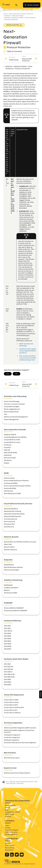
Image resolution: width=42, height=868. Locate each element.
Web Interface (11, 783)
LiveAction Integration (12, 737)
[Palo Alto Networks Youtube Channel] (22, 856)
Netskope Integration (11, 740)
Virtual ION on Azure (11, 702)
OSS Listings (10, 814)
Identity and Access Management (16, 417)
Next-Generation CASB (12, 493)
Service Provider (10, 458)
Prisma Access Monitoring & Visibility (17, 486)
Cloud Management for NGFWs (15, 437)
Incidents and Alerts (11, 588)
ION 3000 (7, 636)
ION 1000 (7, 626)
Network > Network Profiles (14, 16)
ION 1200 (7, 628)
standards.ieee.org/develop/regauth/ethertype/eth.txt (28, 351)
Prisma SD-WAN (10, 488)
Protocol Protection (11, 19)
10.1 (7, 781)
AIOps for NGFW (10, 435)
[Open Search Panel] (17, 5)
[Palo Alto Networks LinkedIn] (12, 856)
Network (30, 14)
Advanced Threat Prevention (14, 514)
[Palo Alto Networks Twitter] (17, 856)
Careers (8, 828)
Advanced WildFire (11, 509)
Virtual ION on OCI (11, 710)
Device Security (10, 521)
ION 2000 (7, 633)
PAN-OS (7, 450)
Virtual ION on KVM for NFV (14, 707)
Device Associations (11, 412)
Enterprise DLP (9, 524)
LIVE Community (11, 832)
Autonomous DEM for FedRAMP (15, 610)
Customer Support (12, 830)
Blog (7, 810)
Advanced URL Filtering (12, 511)
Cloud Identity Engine (12, 406)
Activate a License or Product (14, 404)
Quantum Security (10, 550)
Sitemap (8, 816)
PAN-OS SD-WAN (10, 453)
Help (36, 781)
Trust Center (9, 845)
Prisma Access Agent (11, 570)
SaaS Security (9, 527)
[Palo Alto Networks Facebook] (7, 856)
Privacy (8, 843)
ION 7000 (7, 644)
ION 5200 (7, 641)
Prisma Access (9, 478)
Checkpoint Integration (12, 735)
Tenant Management (11, 419)
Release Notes (10, 805)
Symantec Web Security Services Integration (20, 743)
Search (8, 808)
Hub (5, 414)
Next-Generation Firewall (17, 14)
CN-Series (8, 445)
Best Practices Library (12, 758)
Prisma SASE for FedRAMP (14, 608)
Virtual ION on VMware (12, 713)
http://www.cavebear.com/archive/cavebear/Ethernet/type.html (28, 358)
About (7, 825)
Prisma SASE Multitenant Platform (16, 481)
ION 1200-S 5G (9, 677)
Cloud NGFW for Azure (12, 442)
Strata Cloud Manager (12, 401)
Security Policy (9, 547)
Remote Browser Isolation (13, 567)
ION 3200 (7, 638)
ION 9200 (7, 649)
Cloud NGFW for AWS (12, 440)
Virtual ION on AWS (11, 700)
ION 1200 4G (8, 666)
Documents (9, 850)
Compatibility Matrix (12, 812)
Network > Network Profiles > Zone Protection (20, 18)
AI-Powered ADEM (11, 483)
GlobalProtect (9, 565)
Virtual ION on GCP (11, 705)
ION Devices (8, 491)
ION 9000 (8, 646)
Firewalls (7, 447)
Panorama (8, 455)
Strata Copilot (32, 5)
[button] (41, 694)
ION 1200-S (8, 631)
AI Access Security (11, 519)
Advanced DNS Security (13, 516)
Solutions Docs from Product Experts (17, 773)
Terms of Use (10, 848)
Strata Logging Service (12, 409)
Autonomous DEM (10, 593)
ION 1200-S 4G (9, 674)
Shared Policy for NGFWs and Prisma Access (20, 542)
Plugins (7, 463)
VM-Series (8, 460)
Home (5, 14)
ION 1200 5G (8, 669)
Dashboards (8, 585)
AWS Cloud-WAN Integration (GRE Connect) (20, 728)
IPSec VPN (8, 544)
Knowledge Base (11, 834)
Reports (7, 590)
